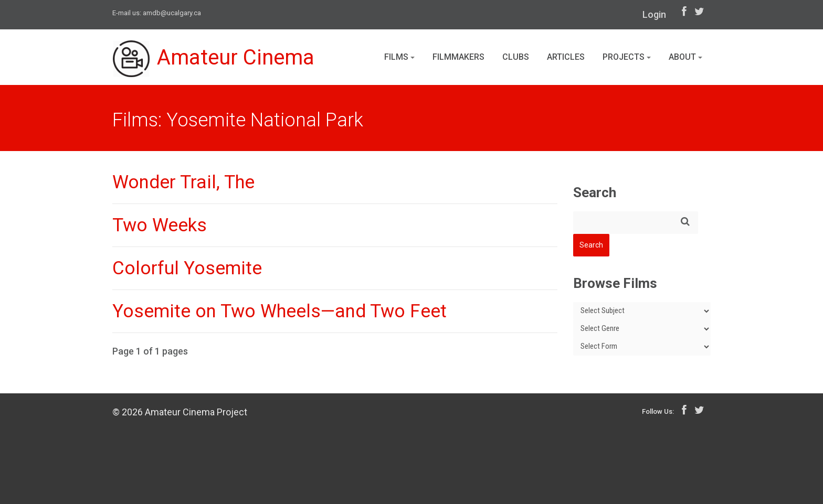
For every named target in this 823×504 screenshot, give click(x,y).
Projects (627, 57)
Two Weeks (160, 225)
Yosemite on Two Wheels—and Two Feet (279, 311)
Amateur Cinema (214, 59)
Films (399, 57)
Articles (566, 57)
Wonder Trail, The (183, 182)
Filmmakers (458, 57)
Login (654, 14)
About (685, 57)
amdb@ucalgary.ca (172, 13)
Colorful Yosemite (187, 268)
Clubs (516, 57)
